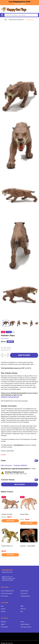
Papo (2, 606)
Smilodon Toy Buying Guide (10, 397)
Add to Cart (24, 355)
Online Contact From (7, 572)
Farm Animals (4, 627)
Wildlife (3, 624)
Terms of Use (24, 593)
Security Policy (24, 591)
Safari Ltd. (23, 609)
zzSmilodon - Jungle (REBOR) (28, 546)
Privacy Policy (5, 596)
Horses (22, 622)
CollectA (3, 609)
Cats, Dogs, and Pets (26, 627)
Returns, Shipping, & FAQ (7, 591)
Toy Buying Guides (25, 596)
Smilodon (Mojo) (24, 514)
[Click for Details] (20, 4)
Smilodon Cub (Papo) (7, 514)
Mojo (22, 611)
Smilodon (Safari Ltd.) (7, 546)
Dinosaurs (3, 622)
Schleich (3, 611)
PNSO (22, 606)
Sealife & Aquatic (25, 624)
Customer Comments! (7, 593)
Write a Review (5, 339)
